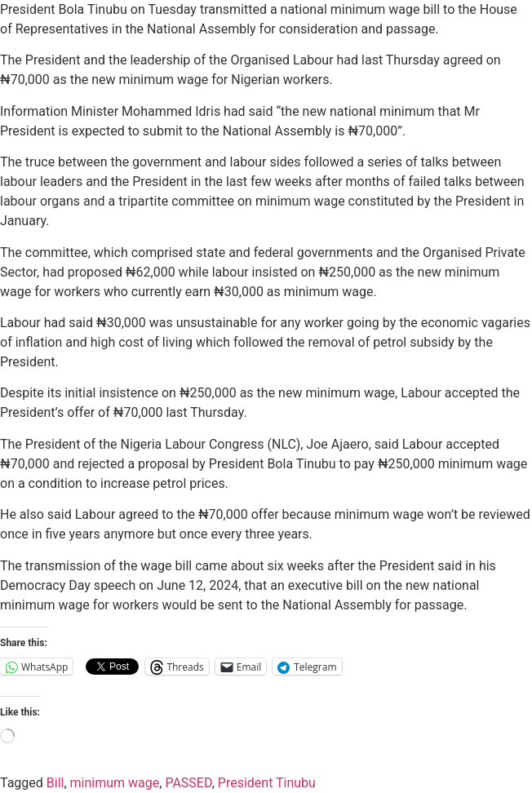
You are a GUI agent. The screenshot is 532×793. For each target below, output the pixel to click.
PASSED (188, 783)
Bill (55, 783)
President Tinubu (267, 783)
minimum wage (115, 783)
